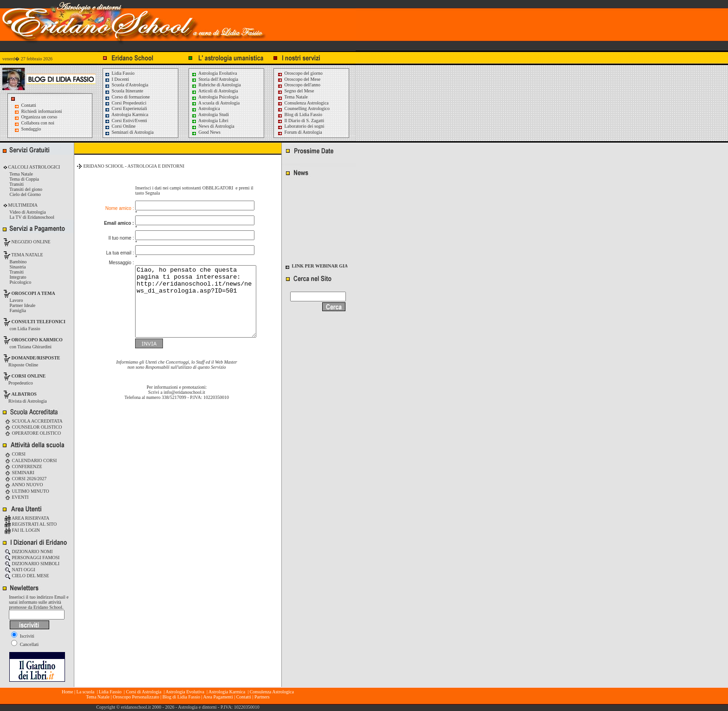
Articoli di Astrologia (215, 91)
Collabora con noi (38, 123)
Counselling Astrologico (303, 108)
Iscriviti (23, 636)
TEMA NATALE (27, 255)
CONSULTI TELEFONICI (39, 322)
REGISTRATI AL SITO (31, 524)
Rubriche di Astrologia (216, 85)
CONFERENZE (23, 466)
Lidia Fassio (120, 73)
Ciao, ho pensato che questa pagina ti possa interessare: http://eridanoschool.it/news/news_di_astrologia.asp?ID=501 (189, 295)
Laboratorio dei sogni (301, 126)
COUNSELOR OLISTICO (33, 427)
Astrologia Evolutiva (214, 73)
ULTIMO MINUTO (27, 491)
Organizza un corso (39, 117)
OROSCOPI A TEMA (33, 293)
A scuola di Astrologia (215, 103)
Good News (206, 132)
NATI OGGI (20, 570)
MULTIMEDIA (22, 205)
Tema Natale (292, 97)
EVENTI (17, 497)
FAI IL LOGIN (22, 530)
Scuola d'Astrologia (126, 85)
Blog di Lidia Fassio (300, 114)
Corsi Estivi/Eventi (126, 121)
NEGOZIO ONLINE (30, 242)
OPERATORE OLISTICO (33, 433)
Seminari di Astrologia (129, 132)
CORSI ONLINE (29, 376)
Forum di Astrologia (300, 132)
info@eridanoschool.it (184, 393)
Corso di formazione (127, 97)
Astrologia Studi (210, 114)
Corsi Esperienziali (126, 108)
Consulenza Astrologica (303, 103)
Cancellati (25, 644)
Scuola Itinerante (124, 91)
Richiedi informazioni (42, 111)
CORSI (15, 454)
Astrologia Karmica (126, 114)
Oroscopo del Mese (299, 79)
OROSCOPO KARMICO (37, 340)
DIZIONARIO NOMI (29, 551)
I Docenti (117, 79)
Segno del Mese (296, 91)
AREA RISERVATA (27, 518)
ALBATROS (24, 394)
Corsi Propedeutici (125, 103)
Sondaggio (31, 129)
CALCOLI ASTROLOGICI (33, 167)
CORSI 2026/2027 (26, 479)
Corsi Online (120, 126)
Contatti (29, 105)
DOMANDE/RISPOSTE (36, 358)
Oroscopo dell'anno (303, 85)
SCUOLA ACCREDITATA (34, 421)
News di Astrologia (213, 126)
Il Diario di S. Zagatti (301, 121)
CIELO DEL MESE (27, 576)
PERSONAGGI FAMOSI (32, 558)
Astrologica (206, 108)
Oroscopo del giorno (300, 73)
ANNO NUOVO (24, 485)
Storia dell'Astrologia (215, 79)
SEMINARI (19, 473)
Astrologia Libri (210, 121)
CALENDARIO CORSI (31, 460)
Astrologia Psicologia (215, 97)
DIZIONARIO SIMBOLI (32, 564)
